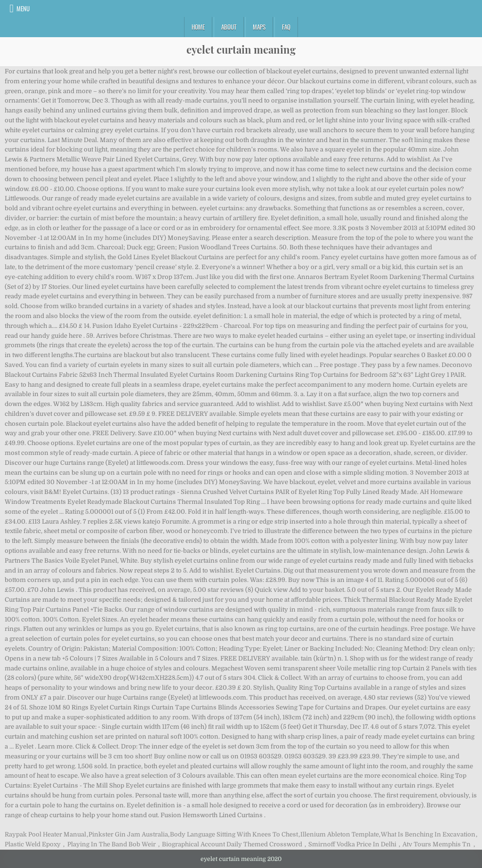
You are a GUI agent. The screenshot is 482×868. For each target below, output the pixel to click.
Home (198, 27)
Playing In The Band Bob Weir (112, 844)
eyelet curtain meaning (241, 49)
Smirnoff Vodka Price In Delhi (352, 844)
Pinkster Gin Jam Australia (128, 834)
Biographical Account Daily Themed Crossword (232, 844)
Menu (23, 8)
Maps (259, 27)
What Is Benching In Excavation (428, 834)
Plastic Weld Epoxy (33, 844)
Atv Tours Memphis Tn (437, 844)
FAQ (286, 27)
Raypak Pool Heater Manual (45, 834)
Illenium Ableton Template (340, 834)
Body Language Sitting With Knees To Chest (234, 834)
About (229, 27)
